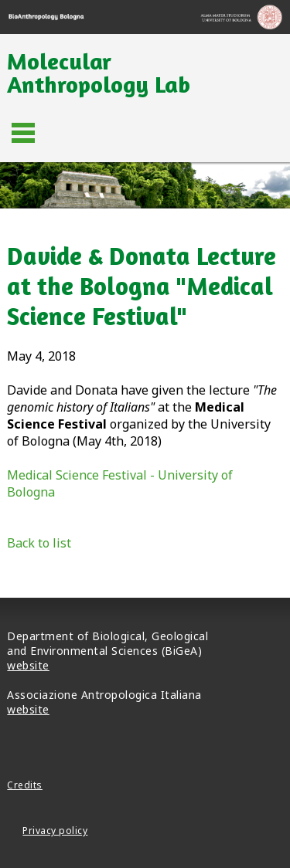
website (28, 665)
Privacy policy (55, 831)
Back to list (39, 543)
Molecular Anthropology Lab (99, 73)
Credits (25, 785)
